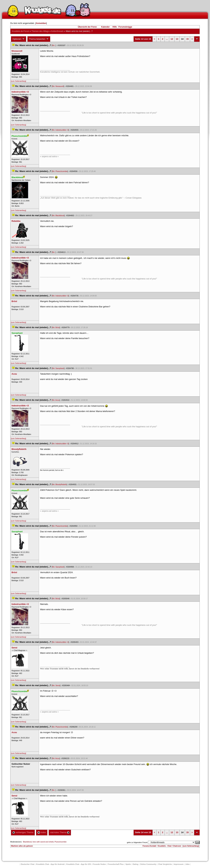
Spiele (128, 864)
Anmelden (41, 23)
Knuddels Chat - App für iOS (79, 864)
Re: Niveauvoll (58, 86)
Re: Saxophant (58, 368)
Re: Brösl (56, 327)
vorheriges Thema (23, 832)
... (167, 39)
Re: (54, 45)
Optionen (19, 39)
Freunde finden (99, 864)
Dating (136, 864)
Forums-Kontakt (149, 846)
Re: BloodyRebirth (59, 484)
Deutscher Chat (28, 864)
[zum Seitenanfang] (18, 81)
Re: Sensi (56, 685)
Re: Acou (56, 400)
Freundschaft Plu (116, 864)
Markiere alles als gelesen (22, 846)
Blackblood (27, 842)
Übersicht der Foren (87, 27)
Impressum (179, 864)
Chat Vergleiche (165, 864)
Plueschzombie (61, 842)
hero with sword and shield (43, 842)
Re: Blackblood (58, 215)
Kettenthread (57, 31)
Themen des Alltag (40, 31)
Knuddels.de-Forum (20, 31)
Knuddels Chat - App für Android (50, 864)
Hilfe (115, 27)
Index (42, 832)
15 (187, 39)
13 (177, 39)
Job (187, 864)
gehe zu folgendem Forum (137, 842)
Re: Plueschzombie (60, 171)
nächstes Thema (60, 832)
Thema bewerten (39, 39)
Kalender (105, 27)
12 (172, 39)
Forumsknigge (125, 27)
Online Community (148, 864)
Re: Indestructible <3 (60, 130)
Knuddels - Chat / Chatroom (169, 846)
